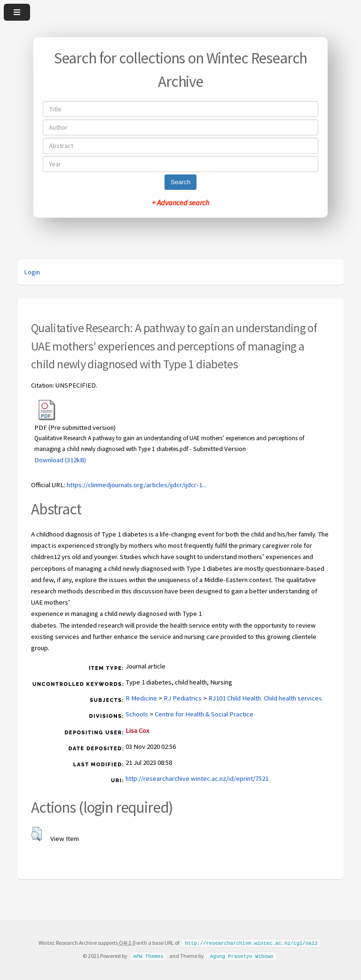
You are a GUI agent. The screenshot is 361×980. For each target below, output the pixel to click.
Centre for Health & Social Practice (204, 714)
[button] (36, 834)
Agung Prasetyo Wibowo (242, 956)
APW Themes (148, 956)
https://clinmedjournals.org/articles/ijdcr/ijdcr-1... (137, 485)
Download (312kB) (60, 460)
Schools (137, 714)
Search (180, 182)
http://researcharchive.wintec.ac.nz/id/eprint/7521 (197, 778)
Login (32, 272)
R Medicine (141, 698)
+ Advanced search (180, 202)
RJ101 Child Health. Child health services (265, 698)
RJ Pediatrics (183, 698)
